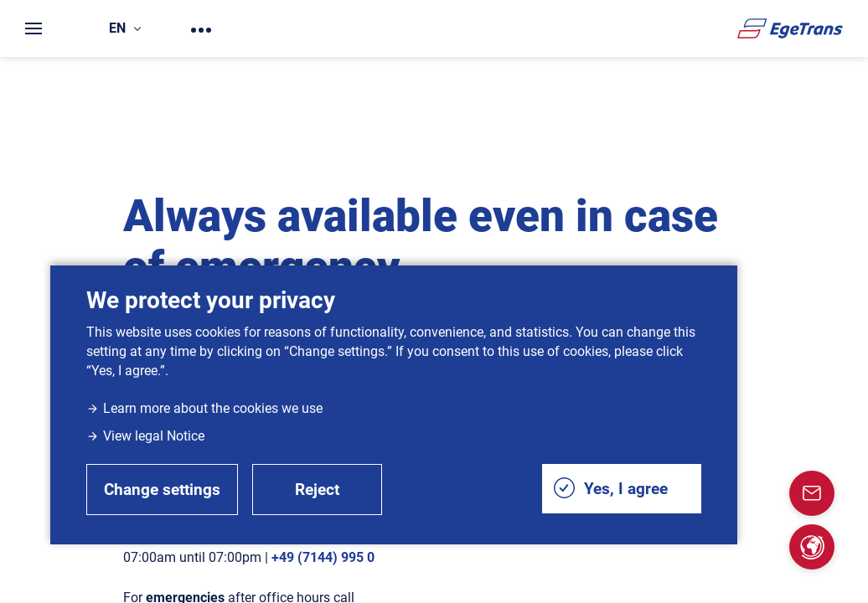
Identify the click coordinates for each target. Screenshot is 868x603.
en (125, 28)
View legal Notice (145, 436)
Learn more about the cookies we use (204, 408)
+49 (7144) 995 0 (323, 557)
